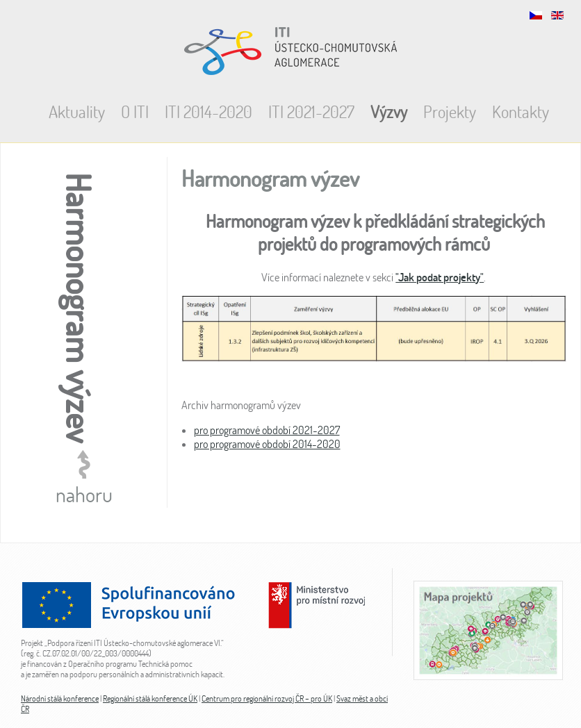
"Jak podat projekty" (440, 277)
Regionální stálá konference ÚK (150, 698)
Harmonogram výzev (270, 178)
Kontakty (521, 111)
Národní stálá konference (60, 698)
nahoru (84, 494)
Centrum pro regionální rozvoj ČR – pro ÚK (267, 698)
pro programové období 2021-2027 (267, 430)
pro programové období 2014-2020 (267, 444)
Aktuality (77, 111)
